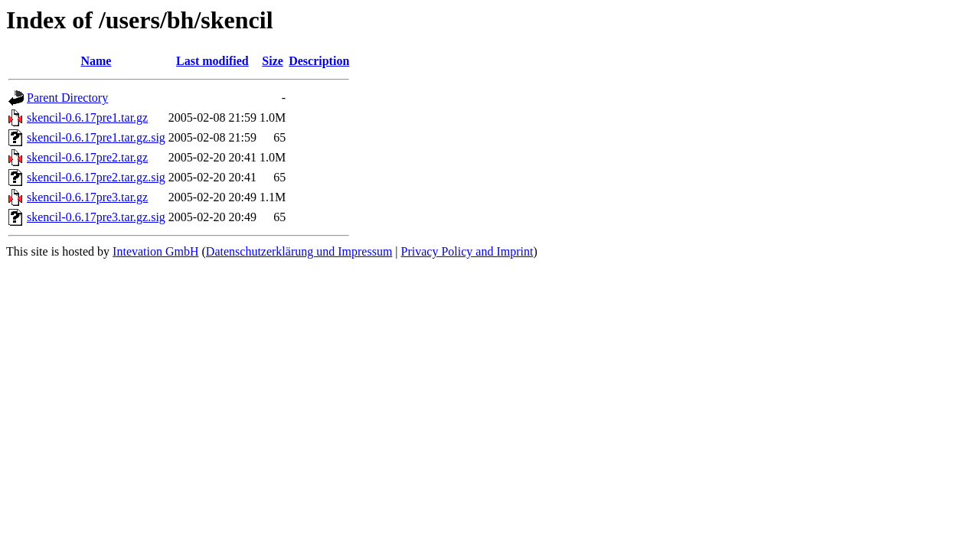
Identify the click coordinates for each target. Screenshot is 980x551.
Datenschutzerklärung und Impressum (299, 251)
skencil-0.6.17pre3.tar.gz (87, 197)
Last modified (212, 61)
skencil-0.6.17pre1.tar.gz (87, 117)
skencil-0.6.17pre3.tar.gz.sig (96, 217)
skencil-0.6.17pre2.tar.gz (87, 157)
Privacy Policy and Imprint (467, 251)
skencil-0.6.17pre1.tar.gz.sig (96, 137)
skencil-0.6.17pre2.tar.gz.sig (96, 177)
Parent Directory (67, 98)
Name (96, 61)
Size (273, 61)
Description (319, 61)
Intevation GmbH (155, 251)
